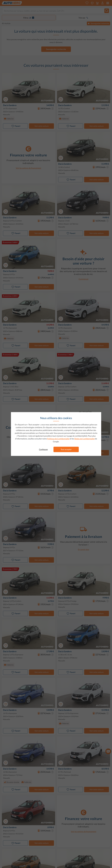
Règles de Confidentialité (84, 439)
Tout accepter (66, 449)
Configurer (43, 449)
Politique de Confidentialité (58, 439)
